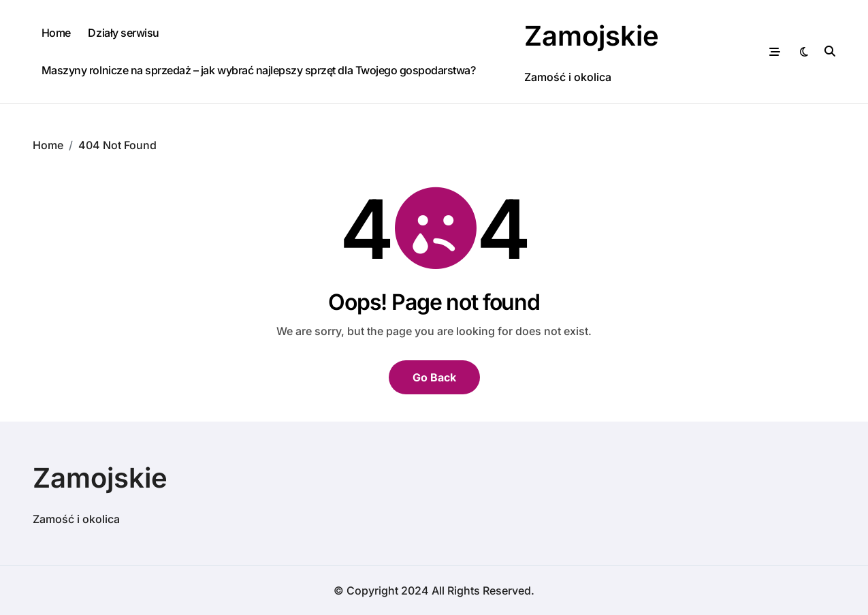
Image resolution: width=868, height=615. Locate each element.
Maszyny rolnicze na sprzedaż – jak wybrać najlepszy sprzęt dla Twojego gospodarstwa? (259, 70)
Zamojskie (592, 36)
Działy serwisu (123, 33)
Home (56, 33)
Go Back (434, 377)
